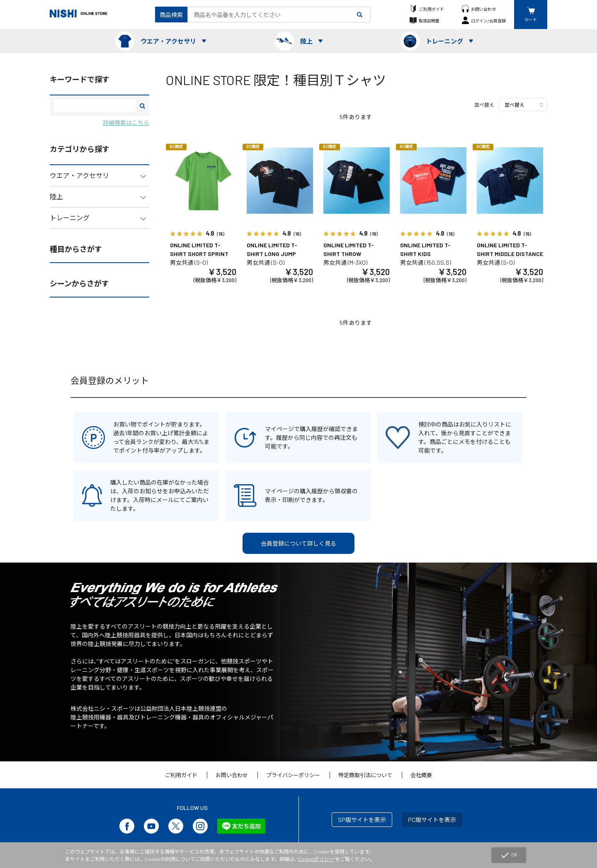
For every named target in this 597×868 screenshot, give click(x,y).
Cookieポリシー (316, 859)
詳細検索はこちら (126, 123)
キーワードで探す (80, 79)
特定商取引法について (365, 775)
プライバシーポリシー (293, 775)
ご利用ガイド (432, 9)
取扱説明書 (429, 21)
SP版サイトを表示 (362, 820)
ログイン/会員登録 (488, 21)
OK (509, 855)
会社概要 (421, 775)
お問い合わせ (483, 9)
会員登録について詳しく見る (298, 543)
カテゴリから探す (80, 149)
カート (531, 19)
